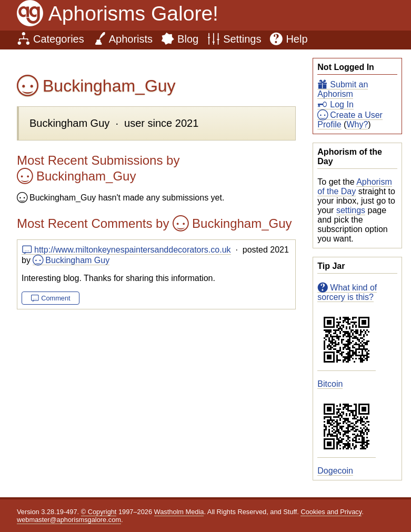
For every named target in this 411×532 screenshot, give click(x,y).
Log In (342, 104)
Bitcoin (330, 384)
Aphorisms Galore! (133, 13)
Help (297, 39)
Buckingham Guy (77, 260)
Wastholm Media (179, 512)
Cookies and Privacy (331, 512)
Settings (242, 39)
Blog (188, 39)
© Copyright (99, 512)
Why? (357, 124)
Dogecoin (335, 471)
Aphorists (131, 39)
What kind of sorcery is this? (347, 292)
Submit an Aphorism (343, 89)
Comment (56, 298)
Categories (59, 39)
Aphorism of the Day (354, 187)
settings (351, 210)
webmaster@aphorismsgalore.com (69, 520)
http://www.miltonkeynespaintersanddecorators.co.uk (133, 250)
